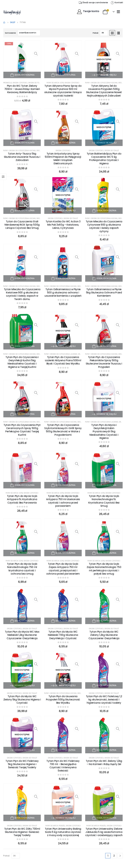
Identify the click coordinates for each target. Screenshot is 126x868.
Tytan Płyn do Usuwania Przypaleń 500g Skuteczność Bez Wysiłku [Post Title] (63, 700)
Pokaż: (96, 33)
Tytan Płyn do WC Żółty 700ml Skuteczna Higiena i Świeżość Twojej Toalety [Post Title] (22, 832)
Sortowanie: (10, 33)
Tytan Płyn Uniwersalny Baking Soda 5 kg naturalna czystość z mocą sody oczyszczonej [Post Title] (63, 832)
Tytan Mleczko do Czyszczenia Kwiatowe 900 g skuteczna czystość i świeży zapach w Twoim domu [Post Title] (22, 294)
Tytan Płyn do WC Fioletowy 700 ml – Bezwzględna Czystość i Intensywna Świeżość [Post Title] (63, 766)
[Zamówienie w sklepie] (29, 33)
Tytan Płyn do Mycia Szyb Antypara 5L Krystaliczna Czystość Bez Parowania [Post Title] (22, 499)
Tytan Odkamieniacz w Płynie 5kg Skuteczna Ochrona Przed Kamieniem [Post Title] (104, 293)
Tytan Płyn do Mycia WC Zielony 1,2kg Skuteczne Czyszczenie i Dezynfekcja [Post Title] (104, 635)
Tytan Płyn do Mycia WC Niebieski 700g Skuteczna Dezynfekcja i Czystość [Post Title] (63, 635)
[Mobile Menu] (118, 12)
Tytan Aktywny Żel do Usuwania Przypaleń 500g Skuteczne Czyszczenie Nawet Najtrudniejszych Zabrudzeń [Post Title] (104, 91)
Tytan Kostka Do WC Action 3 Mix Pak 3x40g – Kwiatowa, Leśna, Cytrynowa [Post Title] (63, 225)
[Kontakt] (117, 3)
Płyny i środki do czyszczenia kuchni (101, 83)
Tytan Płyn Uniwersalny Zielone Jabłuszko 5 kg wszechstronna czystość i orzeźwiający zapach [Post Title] (104, 832)
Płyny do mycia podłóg (55, 826)
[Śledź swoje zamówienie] (93, 3)
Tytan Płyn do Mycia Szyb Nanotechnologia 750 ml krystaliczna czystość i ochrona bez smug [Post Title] (22, 569)
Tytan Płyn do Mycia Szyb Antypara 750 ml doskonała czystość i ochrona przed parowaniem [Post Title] (63, 501)
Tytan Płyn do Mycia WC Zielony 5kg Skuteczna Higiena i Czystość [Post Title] (22, 700)
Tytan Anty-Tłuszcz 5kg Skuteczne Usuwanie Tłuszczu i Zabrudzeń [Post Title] (22, 157)
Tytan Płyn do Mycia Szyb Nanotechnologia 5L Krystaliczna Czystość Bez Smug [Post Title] (104, 501)
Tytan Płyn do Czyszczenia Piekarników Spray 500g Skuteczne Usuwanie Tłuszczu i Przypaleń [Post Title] (104, 362)
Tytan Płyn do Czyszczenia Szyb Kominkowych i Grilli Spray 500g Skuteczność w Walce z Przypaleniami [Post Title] (63, 430)
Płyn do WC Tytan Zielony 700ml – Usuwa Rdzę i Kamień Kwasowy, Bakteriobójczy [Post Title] (22, 89)
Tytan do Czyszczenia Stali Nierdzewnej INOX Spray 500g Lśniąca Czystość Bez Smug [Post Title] (22, 225)
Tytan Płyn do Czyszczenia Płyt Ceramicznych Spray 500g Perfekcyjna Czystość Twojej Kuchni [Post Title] (22, 430)
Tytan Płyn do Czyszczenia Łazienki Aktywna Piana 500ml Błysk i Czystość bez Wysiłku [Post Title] (63, 360)
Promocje (7, 83)
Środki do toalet (35, 83)
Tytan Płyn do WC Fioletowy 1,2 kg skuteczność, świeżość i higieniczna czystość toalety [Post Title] (104, 700)
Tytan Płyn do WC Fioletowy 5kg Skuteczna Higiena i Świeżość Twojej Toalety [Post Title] (22, 764)
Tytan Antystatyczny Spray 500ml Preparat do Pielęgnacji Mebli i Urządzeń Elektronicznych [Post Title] (63, 159)
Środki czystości (20, 83)
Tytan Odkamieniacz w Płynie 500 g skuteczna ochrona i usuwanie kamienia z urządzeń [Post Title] (63, 293)
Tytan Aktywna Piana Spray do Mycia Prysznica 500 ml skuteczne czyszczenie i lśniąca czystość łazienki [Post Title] (63, 91)
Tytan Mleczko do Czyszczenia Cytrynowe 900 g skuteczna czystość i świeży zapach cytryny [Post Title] (104, 226)
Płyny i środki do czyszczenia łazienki (61, 354)
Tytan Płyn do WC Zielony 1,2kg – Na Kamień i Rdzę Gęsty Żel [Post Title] (104, 763)
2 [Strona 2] (114, 856)
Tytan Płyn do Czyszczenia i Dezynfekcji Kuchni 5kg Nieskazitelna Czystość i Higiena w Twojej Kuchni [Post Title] (22, 362)
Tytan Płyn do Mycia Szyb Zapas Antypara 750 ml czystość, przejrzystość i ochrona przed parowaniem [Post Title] (63, 569)
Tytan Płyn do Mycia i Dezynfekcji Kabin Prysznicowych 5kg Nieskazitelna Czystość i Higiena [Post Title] (104, 432)
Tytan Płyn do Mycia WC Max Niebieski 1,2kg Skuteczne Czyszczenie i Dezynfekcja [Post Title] (22, 635)
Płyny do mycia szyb (55, 83)
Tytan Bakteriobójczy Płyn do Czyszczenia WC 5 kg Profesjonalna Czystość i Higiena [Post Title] (104, 159)
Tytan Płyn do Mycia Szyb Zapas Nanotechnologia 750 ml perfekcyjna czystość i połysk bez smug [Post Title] (104, 569)
